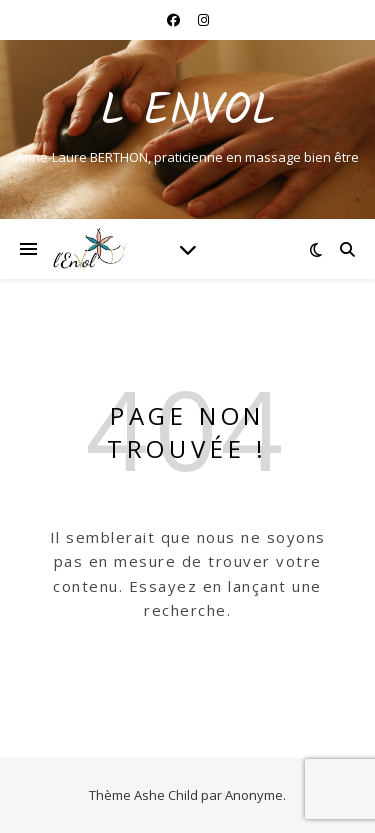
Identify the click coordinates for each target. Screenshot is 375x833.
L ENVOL (188, 112)
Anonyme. (255, 795)
